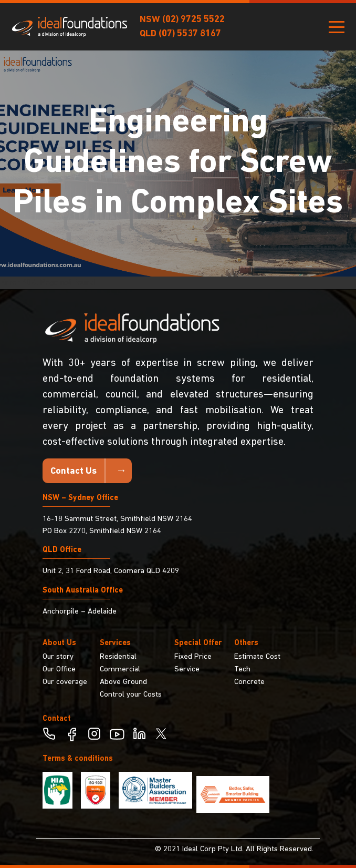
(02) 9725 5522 (193, 20)
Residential (118, 657)
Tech (242, 670)
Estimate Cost (257, 657)
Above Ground (123, 682)
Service (187, 670)
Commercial (120, 670)
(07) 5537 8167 (190, 34)
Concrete (249, 682)
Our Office (59, 670)
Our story (58, 657)
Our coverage (65, 682)
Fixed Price (193, 657)
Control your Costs (131, 695)
